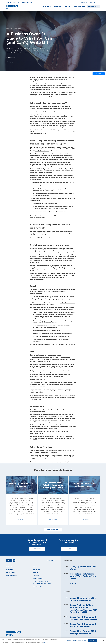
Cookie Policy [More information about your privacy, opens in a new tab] (46, 643)
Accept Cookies (92, 641)
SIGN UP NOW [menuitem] (93, 7)
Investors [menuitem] (37, 573)
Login (69, 549)
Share (99, 74)
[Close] (104, 641)
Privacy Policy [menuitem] (39, 578)
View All (73, 584)
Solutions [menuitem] (47, 7)
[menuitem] (8, 3)
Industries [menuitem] (58, 7)
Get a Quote (38, 586)
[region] (53, 641)
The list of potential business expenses (42, 231)
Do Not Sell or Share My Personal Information (43, 582)
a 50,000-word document (53, 94)
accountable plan (38, 169)
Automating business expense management (44, 462)
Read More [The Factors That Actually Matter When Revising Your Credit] (55, 520)
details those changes (42, 151)
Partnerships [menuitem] (79, 7)
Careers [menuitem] (36, 576)
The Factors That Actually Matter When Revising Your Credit (83, 576)
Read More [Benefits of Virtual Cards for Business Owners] (86, 520)
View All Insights (53, 530)
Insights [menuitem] (68, 7)
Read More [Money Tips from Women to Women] (23, 520)
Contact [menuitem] (36, 570)
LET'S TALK (37, 549)
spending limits (45, 89)
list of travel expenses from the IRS (44, 308)
